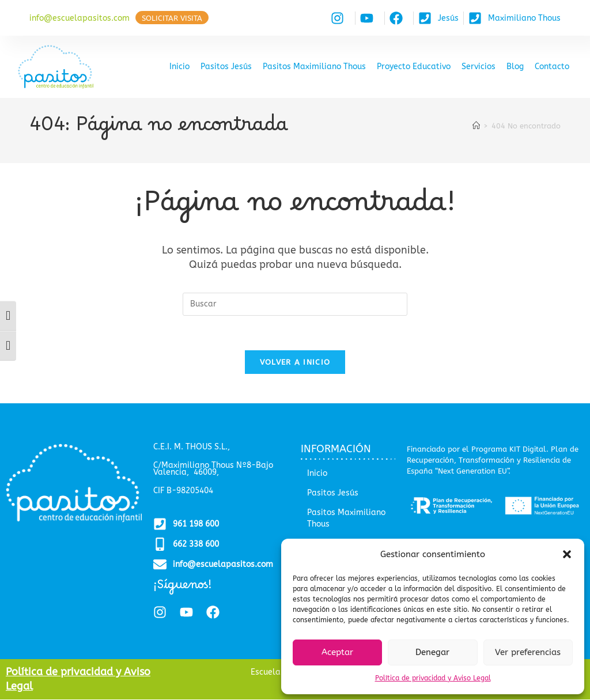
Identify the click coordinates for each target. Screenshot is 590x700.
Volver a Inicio (295, 363)
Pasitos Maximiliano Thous (314, 67)
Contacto (552, 67)
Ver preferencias (528, 652)
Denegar (432, 652)
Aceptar (337, 652)
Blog (515, 67)
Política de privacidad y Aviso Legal (433, 678)
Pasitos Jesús (226, 67)
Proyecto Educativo (414, 67)
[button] (567, 554)
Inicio (179, 67)
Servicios (479, 67)
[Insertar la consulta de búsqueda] (295, 304)
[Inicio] (476, 126)
